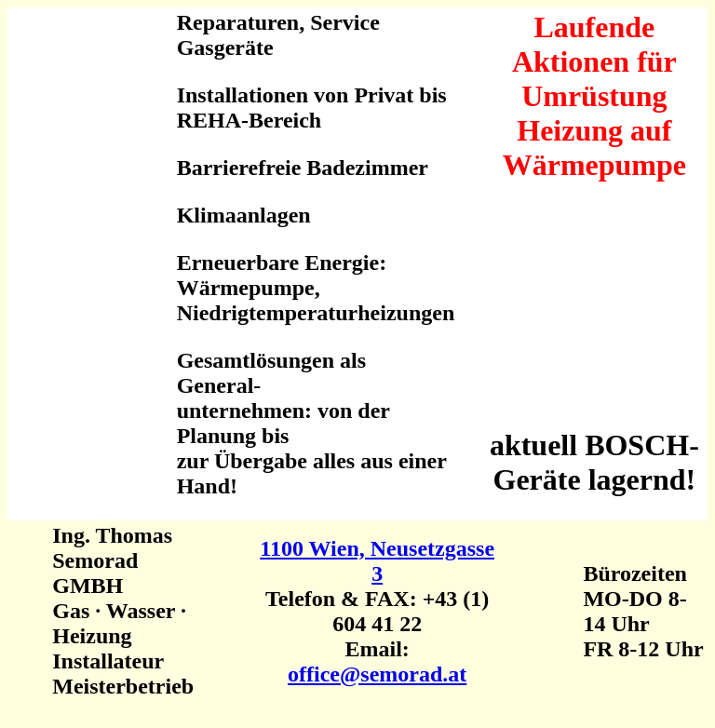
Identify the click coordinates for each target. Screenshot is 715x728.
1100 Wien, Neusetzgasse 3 (377, 561)
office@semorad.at (377, 674)
